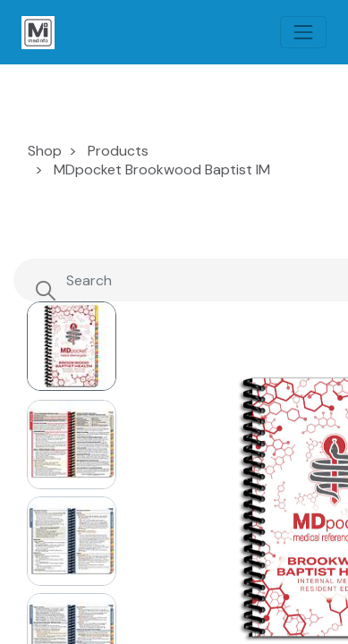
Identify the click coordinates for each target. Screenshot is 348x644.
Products (118, 151)
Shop (45, 151)
